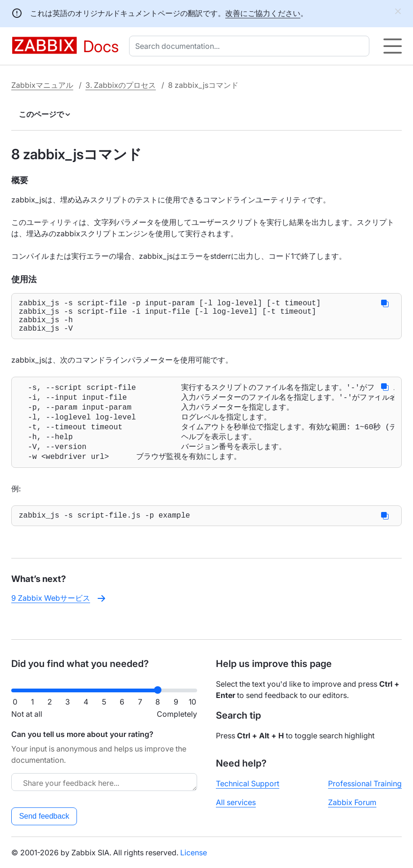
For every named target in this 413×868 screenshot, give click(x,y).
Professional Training (365, 783)
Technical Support (248, 783)
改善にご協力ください (263, 13)
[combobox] (251, 46)
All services (236, 802)
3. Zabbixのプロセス (121, 85)
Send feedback (44, 816)
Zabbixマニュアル (42, 85)
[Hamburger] (393, 46)
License (194, 852)
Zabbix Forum (352, 802)
